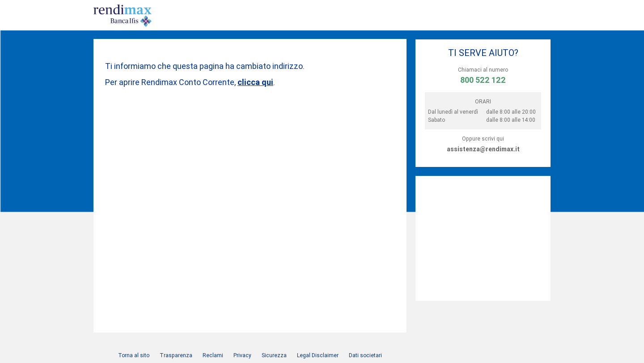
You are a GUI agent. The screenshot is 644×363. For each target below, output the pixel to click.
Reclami (213, 355)
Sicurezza (274, 355)
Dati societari (365, 355)
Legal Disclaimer (318, 355)
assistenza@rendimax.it (483, 149)
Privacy (242, 355)
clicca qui (255, 82)
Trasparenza (176, 355)
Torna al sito (134, 355)
